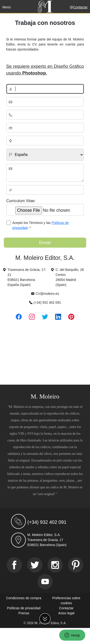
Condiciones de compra (24, 598)
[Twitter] (35, 565)
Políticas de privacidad (24, 608)
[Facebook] (14, 565)
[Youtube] (45, 582)
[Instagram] (55, 565)
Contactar (80, 7)
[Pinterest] (76, 565)
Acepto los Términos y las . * (41, 225)
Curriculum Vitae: (21, 201)
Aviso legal (66, 613)
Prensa (24, 613)
